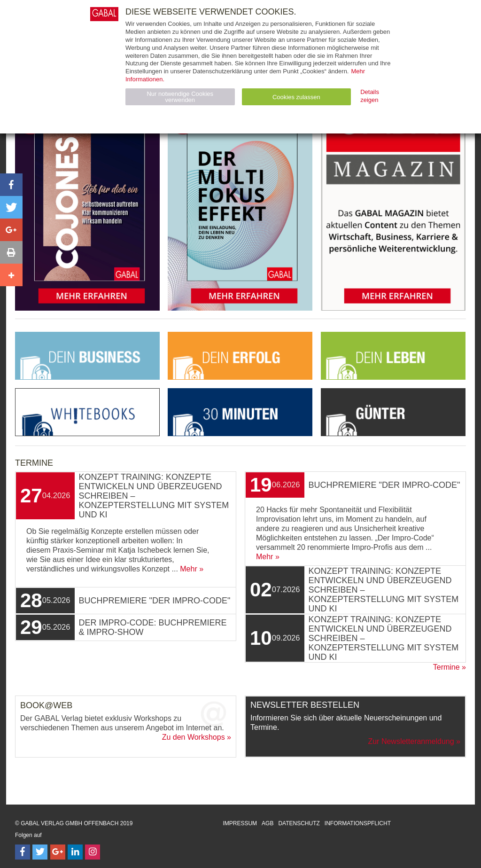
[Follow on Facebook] (23, 852)
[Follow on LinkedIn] (75, 852)
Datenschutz (299, 823)
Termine (446, 667)
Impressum (240, 823)
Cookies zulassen (296, 97)
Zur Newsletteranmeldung (411, 741)
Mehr (188, 569)
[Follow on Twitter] (40, 852)
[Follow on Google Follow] (58, 852)
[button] (11, 185)
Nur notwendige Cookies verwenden (180, 97)
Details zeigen (370, 96)
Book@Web (46, 705)
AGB (268, 823)
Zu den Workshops (194, 737)
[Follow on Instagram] (93, 852)
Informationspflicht (358, 823)
